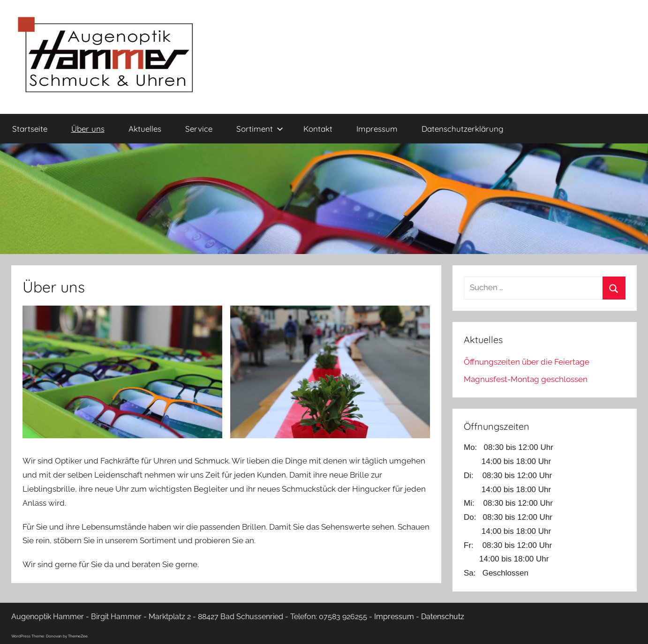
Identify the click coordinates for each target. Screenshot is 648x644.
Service (199, 129)
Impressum (377, 129)
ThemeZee (78, 636)
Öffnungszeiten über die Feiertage (527, 362)
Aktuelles (145, 129)
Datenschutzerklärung (463, 129)
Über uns (88, 129)
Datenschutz (443, 617)
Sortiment (260, 129)
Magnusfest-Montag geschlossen (526, 379)
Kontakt (318, 129)
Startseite (30, 129)
